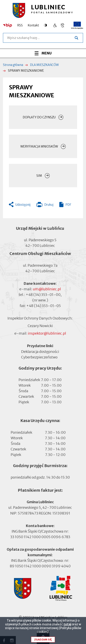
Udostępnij (23, 205)
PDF (68, 205)
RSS (20, 25)
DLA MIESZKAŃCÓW (44, 65)
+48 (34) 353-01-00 (43, 295)
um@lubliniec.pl (47, 289)
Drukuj (45, 206)
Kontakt (33, 25)
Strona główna (13, 65)
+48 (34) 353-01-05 (43, 306)
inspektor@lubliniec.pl (47, 333)
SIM (39, 176)
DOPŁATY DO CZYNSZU (39, 117)
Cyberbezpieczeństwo (39, 357)
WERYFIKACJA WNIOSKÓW (39, 146)
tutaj (67, 627)
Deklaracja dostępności (40, 352)
